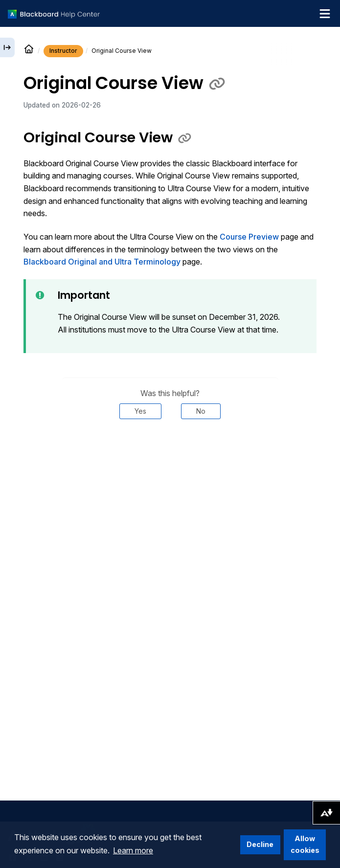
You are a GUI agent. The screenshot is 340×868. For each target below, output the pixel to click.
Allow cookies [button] (305, 844)
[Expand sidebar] (7, 47)
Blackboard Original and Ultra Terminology (102, 262)
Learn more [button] (133, 850)
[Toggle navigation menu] (325, 14)
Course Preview (249, 237)
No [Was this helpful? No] (201, 411)
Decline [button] (260, 844)
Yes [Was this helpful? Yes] (140, 411)
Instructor (63, 51)
